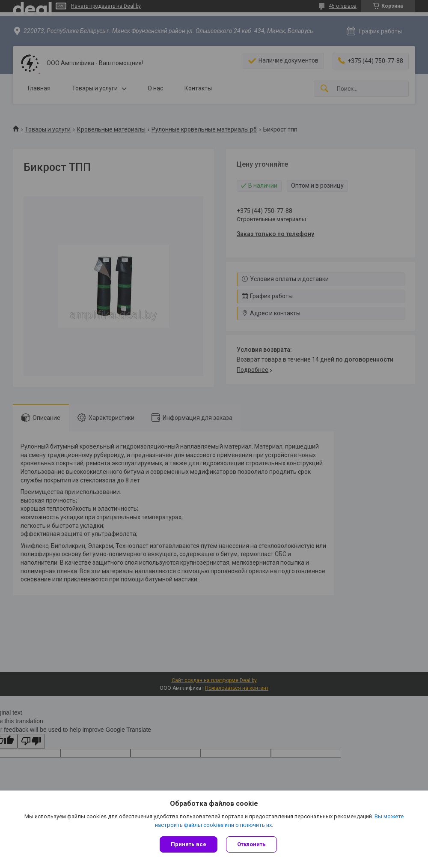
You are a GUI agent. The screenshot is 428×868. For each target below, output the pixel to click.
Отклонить (251, 844)
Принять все (189, 844)
